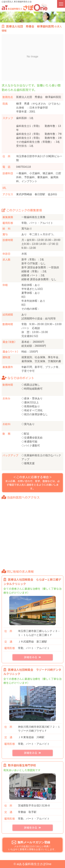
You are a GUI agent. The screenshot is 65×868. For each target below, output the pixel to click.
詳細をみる (32, 657)
